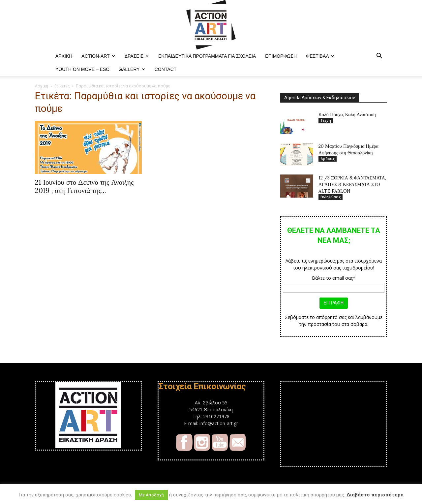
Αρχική (42, 86)
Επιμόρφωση (281, 56)
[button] (379, 57)
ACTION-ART (98, 56)
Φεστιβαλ (320, 56)
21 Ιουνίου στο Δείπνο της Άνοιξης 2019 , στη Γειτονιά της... (84, 186)
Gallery (132, 69)
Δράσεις (137, 56)
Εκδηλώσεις (331, 197)
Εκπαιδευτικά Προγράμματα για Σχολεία (207, 56)
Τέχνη (326, 120)
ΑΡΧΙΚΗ (64, 56)
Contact (166, 69)
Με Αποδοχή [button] (151, 495)
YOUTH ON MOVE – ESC (82, 69)
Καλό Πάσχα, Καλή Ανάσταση (347, 114)
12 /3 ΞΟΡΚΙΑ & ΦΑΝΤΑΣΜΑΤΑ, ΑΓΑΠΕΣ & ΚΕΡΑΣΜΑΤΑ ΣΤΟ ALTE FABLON (352, 184)
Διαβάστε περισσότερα (375, 495)
